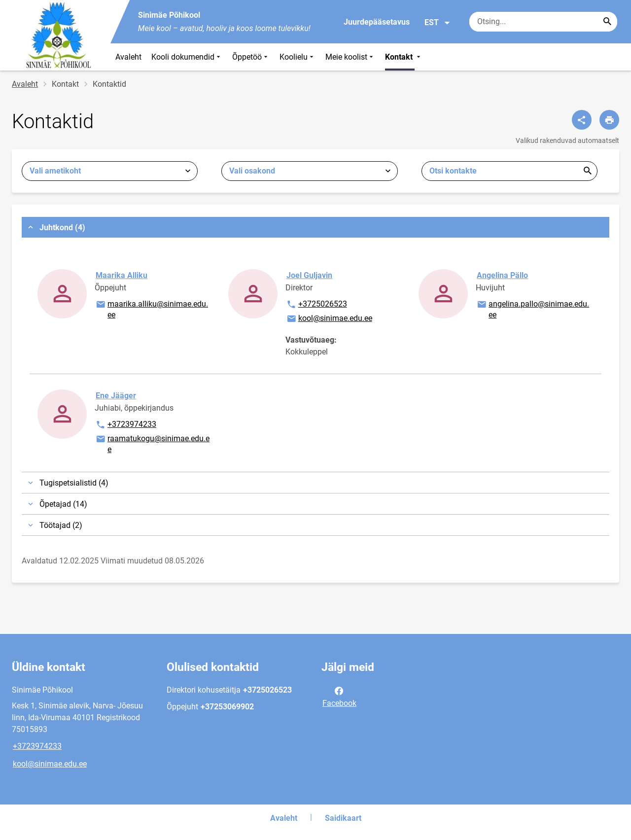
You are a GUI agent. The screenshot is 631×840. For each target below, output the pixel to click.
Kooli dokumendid (187, 57)
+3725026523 (316, 305)
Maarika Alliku (122, 275)
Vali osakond (252, 171)
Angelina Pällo (502, 275)
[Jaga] (582, 120)
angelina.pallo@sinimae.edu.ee (533, 309)
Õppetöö (251, 57)
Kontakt (404, 57)
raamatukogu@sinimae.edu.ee (152, 443)
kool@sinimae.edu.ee (329, 319)
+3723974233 (126, 425)
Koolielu (298, 57)
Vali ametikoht (55, 171)
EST (438, 23)
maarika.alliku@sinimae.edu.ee (152, 309)
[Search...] (607, 22)
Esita (588, 171)
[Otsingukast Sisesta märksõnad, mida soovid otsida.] (543, 22)
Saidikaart (343, 818)
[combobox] (110, 171)
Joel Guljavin (309, 275)
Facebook (339, 696)
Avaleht (128, 57)
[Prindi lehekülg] (609, 120)
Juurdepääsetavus (377, 22)
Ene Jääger (116, 396)
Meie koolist (350, 57)
